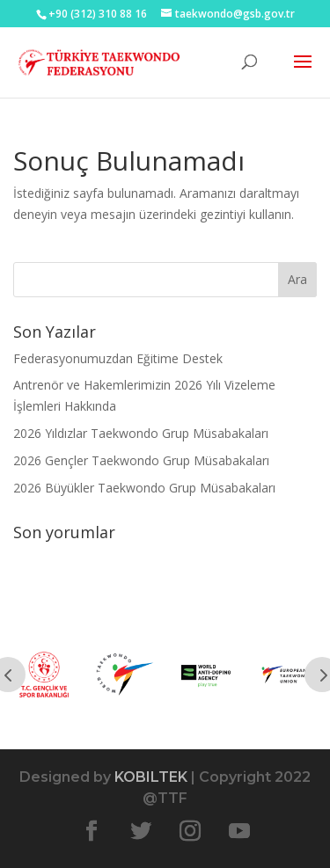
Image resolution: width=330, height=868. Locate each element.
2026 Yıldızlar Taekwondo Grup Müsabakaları (141, 433)
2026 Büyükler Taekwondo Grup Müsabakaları (144, 488)
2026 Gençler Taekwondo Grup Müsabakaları (141, 460)
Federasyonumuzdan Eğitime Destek (118, 358)
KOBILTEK (151, 777)
